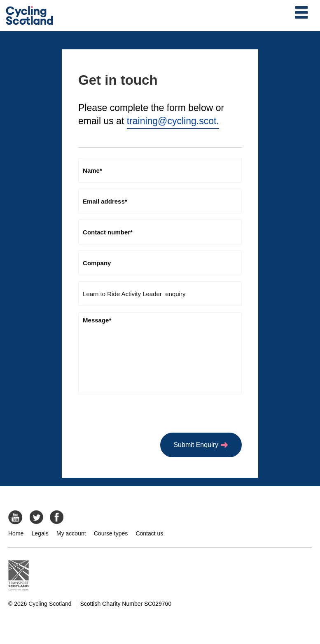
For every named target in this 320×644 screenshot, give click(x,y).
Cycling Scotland (50, 604)
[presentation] (141, 417)
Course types (111, 533)
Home (16, 533)
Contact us (149, 533)
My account (71, 533)
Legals (40, 533)
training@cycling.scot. (173, 121)
